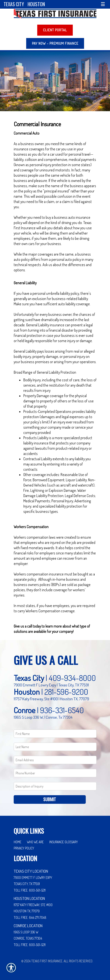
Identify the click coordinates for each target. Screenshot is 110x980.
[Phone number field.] (55, 773)
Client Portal (55, 30)
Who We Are (35, 842)
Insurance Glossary (64, 842)
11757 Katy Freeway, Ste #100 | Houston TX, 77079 (51, 699)
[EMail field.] (55, 760)
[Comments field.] (55, 786)
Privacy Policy (24, 848)
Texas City (14, 4)
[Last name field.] (55, 747)
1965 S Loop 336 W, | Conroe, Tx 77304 (43, 717)
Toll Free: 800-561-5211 (30, 890)
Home (18, 842)
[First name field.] (55, 734)
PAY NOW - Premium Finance (55, 43)
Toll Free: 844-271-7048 (30, 917)
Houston (36, 4)
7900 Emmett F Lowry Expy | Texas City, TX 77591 (51, 685)
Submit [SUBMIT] (50, 799)
